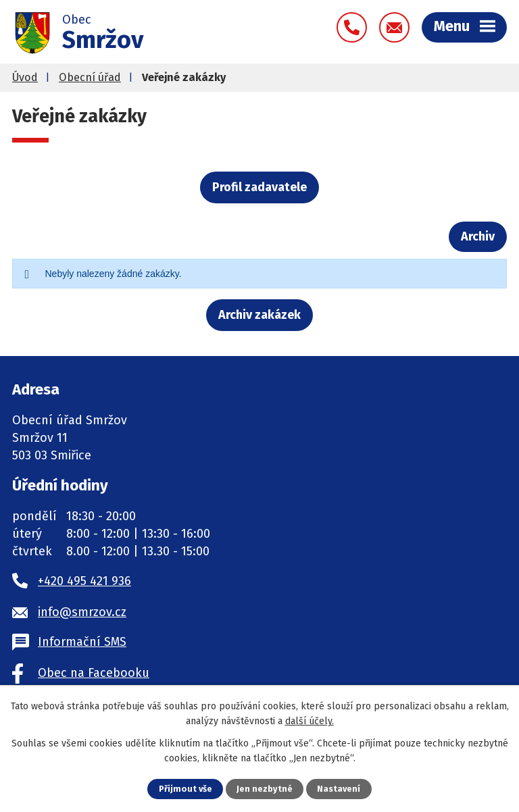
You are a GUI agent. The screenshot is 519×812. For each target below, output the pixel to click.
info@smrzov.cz (82, 612)
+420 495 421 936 (84, 581)
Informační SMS (82, 642)
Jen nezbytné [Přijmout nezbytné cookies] (265, 789)
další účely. (310, 721)
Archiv (478, 236)
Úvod (25, 77)
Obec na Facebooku (94, 673)
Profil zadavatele (259, 187)
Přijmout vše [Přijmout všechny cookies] (186, 789)
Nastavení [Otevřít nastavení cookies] (339, 789)
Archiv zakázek (259, 315)
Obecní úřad (90, 77)
